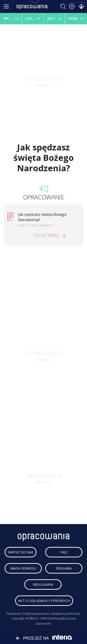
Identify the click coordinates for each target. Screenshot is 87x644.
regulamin (43, 584)
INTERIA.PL (32, 618)
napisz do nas (21, 552)
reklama (64, 568)
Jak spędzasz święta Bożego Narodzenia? (42, 217)
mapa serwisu (23, 568)
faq (64, 552)
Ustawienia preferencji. (66, 614)
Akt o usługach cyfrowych (44, 601)
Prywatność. (14, 614)
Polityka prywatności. (36, 614)
